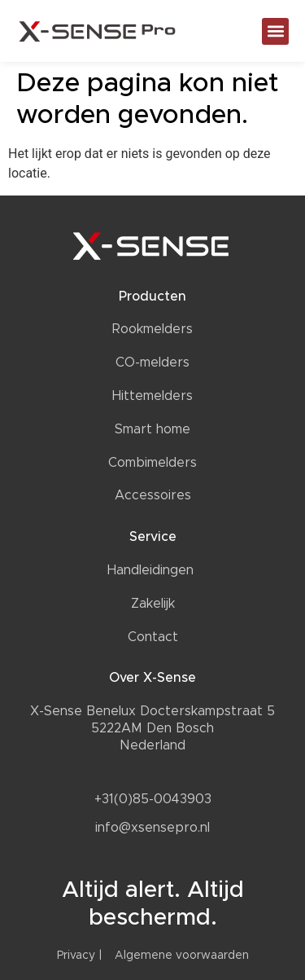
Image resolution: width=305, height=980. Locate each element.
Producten (152, 297)
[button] (275, 31)
